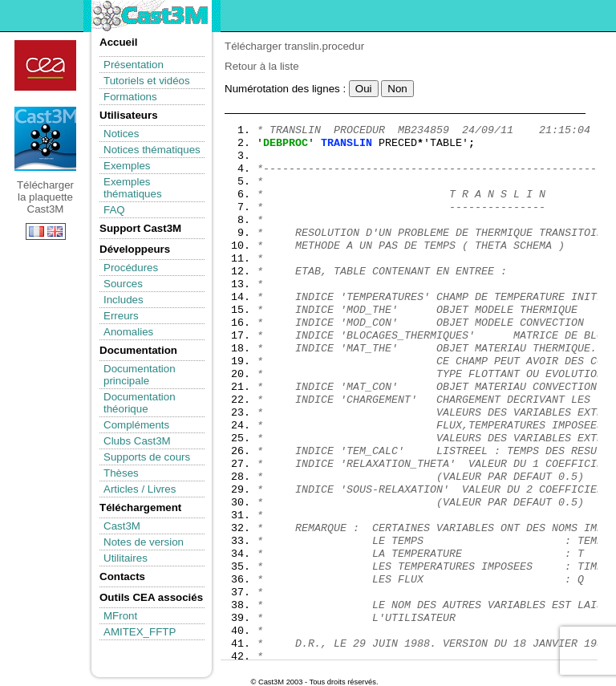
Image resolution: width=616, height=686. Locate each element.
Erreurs (121, 316)
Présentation (134, 65)
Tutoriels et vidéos (147, 81)
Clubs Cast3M (137, 441)
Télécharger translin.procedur (294, 46)
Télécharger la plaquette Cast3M (45, 139)
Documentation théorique (140, 403)
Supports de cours (147, 457)
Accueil (118, 42)
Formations (130, 97)
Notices (121, 134)
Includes (124, 300)
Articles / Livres (140, 489)
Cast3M (122, 526)
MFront (120, 616)
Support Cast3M (140, 228)
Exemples (127, 166)
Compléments (136, 425)
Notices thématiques (152, 150)
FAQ (114, 210)
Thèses (121, 473)
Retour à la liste (262, 66)
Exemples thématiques (133, 188)
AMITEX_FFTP (140, 632)
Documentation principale (140, 375)
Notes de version (144, 542)
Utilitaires (126, 558)
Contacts (122, 576)
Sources (123, 284)
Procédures (131, 268)
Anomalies (128, 332)
